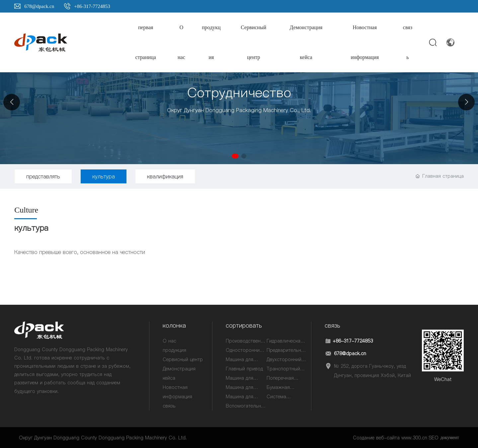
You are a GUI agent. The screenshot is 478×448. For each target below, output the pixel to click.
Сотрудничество (239, 93)
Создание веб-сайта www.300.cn (390, 438)
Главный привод (244, 369)
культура (104, 176)
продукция (174, 350)
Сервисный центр (183, 359)
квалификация (165, 176)
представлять (43, 176)
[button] (236, 157)
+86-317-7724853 (92, 6)
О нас (169, 341)
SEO (434, 438)
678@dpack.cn (39, 6)
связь (169, 406)
